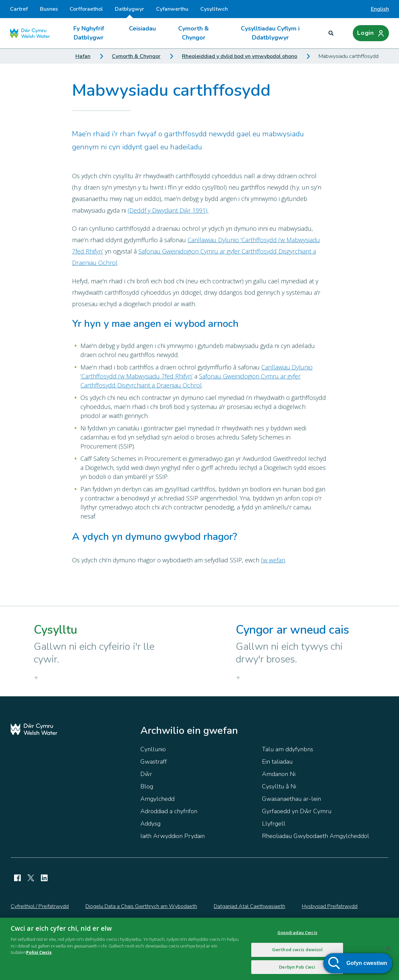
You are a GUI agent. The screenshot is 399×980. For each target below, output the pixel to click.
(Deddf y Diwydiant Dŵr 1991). (168, 210)
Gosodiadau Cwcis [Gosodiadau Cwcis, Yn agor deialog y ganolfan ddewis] (297, 936)
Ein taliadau (277, 762)
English (380, 9)
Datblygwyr (129, 12)
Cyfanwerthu (172, 9)
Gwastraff (154, 762)
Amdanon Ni (279, 774)
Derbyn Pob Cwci (297, 971)
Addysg (150, 824)
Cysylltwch (214, 9)
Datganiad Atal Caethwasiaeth (249, 906)
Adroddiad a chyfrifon (169, 811)
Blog (147, 786)
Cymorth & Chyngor (193, 33)
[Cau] (388, 953)
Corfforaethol (86, 9)
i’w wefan (273, 560)
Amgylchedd (157, 799)
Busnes (49, 9)
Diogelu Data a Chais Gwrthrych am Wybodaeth (141, 906)
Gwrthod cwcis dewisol (297, 954)
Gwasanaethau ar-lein (291, 799)
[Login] (371, 33)
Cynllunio (153, 749)
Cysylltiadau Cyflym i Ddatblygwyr (270, 33)
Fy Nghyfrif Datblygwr (89, 33)
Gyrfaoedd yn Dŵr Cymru (297, 811)
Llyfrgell (274, 824)
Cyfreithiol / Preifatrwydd (40, 906)
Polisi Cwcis (39, 956)
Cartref (19, 9)
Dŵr (146, 774)
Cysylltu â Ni (279, 786)
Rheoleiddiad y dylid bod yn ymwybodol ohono (240, 56)
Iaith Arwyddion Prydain (173, 836)
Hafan (83, 56)
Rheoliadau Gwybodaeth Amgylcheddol (316, 836)
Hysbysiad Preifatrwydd (330, 906)
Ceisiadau (142, 28)
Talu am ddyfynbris (288, 749)
